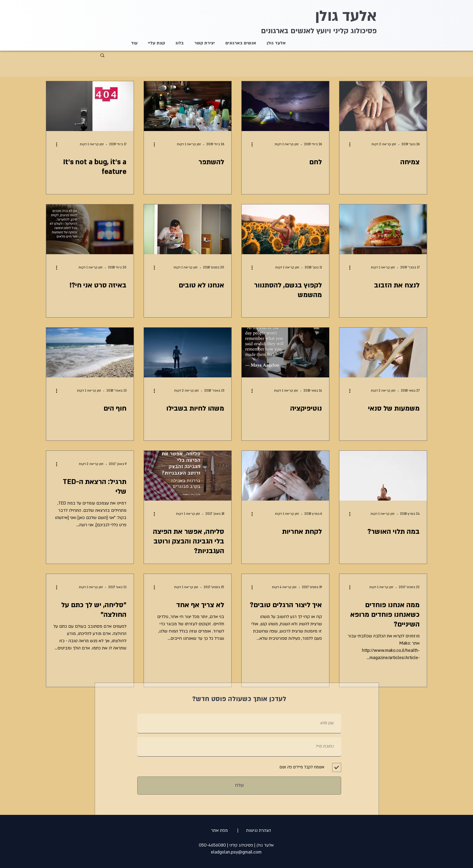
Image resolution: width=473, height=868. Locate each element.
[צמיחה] (383, 106)
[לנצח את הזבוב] (383, 229)
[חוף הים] (90, 352)
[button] (102, 56)
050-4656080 (212, 845)
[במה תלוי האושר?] (383, 476)
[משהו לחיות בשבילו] (188, 352)
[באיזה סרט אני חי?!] (90, 229)
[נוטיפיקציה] (285, 352)
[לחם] (285, 106)
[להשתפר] (188, 106)
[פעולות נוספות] (348, 145)
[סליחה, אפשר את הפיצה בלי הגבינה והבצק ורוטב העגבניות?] (188, 476)
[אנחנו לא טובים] (188, 229)
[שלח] (239, 786)
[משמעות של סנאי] (383, 352)
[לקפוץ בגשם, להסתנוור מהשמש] (285, 229)
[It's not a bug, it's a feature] (90, 106)
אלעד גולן (346, 16)
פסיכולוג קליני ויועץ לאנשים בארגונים (319, 31)
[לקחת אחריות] (285, 476)
